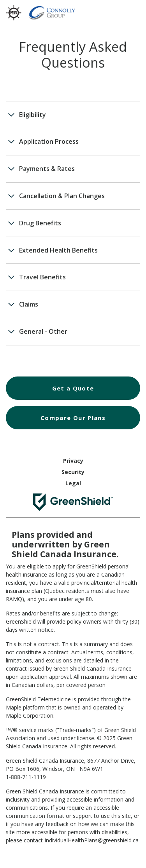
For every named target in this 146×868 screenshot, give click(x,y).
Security (73, 472)
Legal (73, 483)
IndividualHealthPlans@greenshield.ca (91, 840)
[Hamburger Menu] (132, 11)
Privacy (73, 461)
